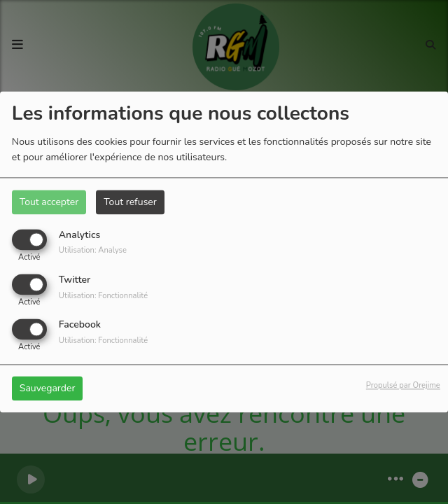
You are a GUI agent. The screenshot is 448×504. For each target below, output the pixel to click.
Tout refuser (130, 202)
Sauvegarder (48, 389)
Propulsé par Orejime (403, 386)
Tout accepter (49, 202)
